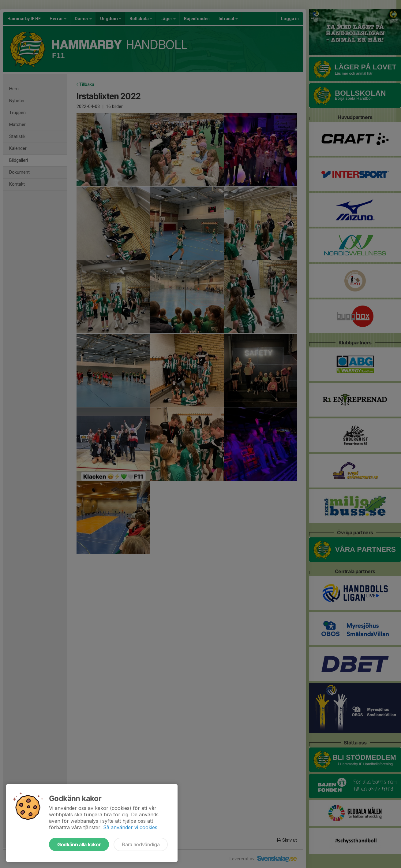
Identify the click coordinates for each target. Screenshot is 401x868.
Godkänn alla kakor (79, 844)
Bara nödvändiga (141, 844)
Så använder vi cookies (130, 827)
